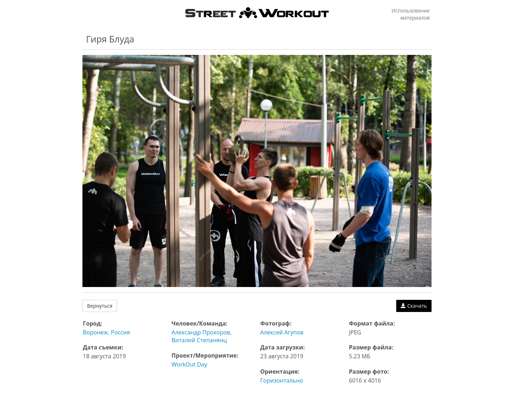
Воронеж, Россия (106, 332)
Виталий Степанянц (199, 340)
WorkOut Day (190, 364)
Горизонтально (282, 380)
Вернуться (100, 306)
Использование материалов (411, 14)
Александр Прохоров (201, 332)
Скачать (414, 306)
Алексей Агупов (282, 332)
